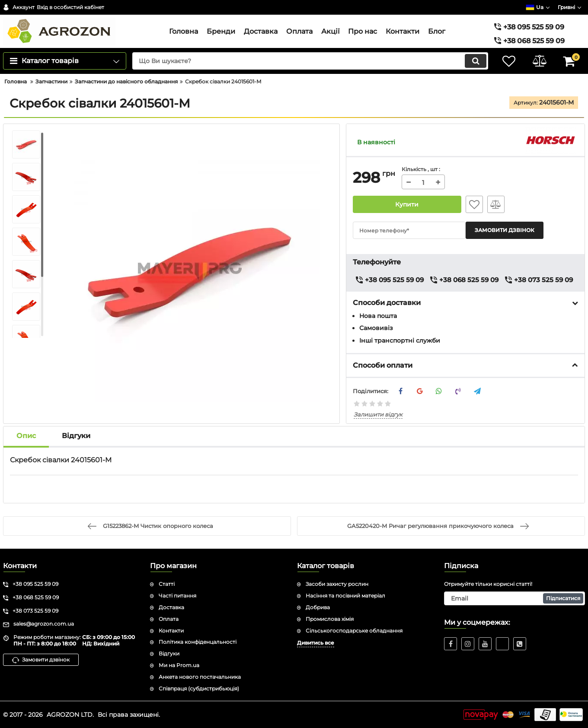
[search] (310, 61)
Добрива (318, 607)
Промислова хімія (330, 619)
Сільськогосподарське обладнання (354, 631)
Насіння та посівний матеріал (345, 596)
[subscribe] (514, 598)
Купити (407, 204)
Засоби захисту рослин (337, 584)
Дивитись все (316, 643)
